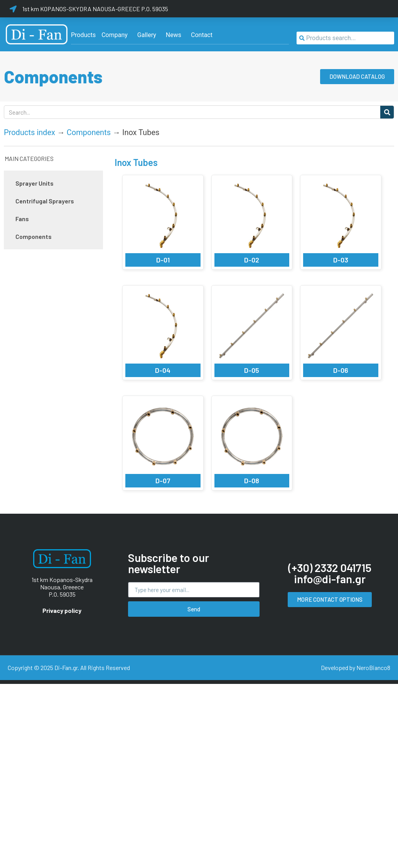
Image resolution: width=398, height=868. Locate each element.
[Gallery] (147, 35)
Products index (30, 132)
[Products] (83, 35)
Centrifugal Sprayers (45, 201)
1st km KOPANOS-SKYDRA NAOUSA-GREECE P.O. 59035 (95, 9)
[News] (174, 35)
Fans (22, 219)
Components (89, 132)
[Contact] (202, 35)
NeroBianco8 (373, 667)
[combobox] (346, 38)
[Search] (387, 112)
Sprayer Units (35, 183)
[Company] (115, 35)
